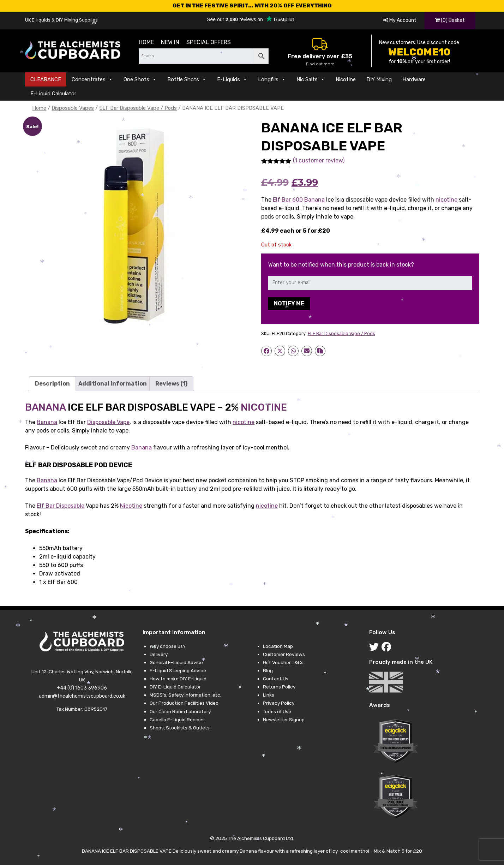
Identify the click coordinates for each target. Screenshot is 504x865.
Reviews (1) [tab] (171, 384)
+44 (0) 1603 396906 (82, 688)
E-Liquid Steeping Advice (178, 670)
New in (170, 42)
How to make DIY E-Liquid (178, 679)
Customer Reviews (284, 654)
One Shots (140, 79)
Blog (268, 670)
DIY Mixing (379, 79)
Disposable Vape (108, 422)
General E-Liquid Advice (176, 662)
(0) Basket (450, 20)
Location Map (278, 646)
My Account (400, 20)
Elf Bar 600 (288, 200)
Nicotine (346, 79)
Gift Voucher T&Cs (283, 662)
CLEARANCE (46, 79)
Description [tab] (52, 384)
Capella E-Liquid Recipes (177, 720)
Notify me (289, 303)
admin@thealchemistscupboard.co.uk (82, 696)
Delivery (159, 654)
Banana (314, 200)
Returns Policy (279, 687)
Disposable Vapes (73, 108)
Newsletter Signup (284, 720)
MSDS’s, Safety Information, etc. (185, 695)
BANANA (45, 407)
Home (146, 42)
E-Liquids (232, 79)
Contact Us (276, 679)
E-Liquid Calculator (53, 94)
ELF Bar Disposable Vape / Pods (138, 108)
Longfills (272, 79)
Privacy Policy (279, 703)
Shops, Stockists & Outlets (180, 728)
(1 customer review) (319, 160)
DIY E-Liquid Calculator (175, 687)
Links (269, 695)
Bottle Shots (187, 79)
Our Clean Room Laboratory (180, 711)
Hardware (414, 79)
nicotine (446, 200)
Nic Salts (311, 79)
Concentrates (92, 79)
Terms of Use (277, 711)
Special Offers (209, 42)
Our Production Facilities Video (184, 703)
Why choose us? (168, 646)
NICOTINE (264, 407)
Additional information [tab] (113, 384)
